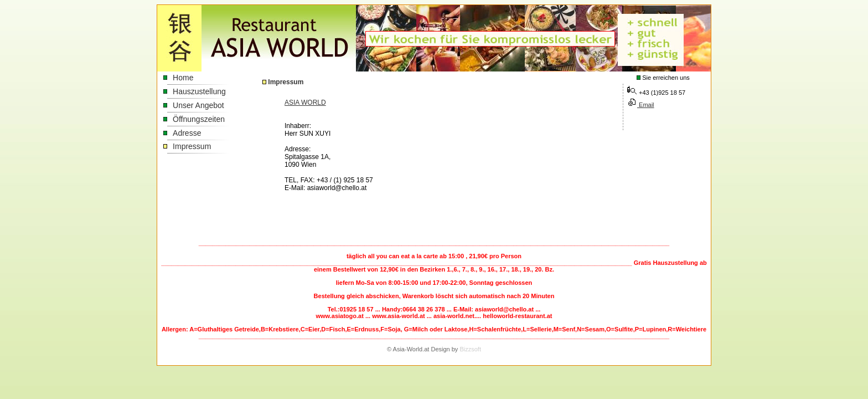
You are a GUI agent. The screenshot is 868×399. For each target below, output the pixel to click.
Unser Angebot (198, 105)
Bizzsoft (470, 349)
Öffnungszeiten (199, 119)
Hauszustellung (199, 91)
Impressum (192, 146)
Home (183, 78)
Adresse (187, 133)
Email (646, 105)
